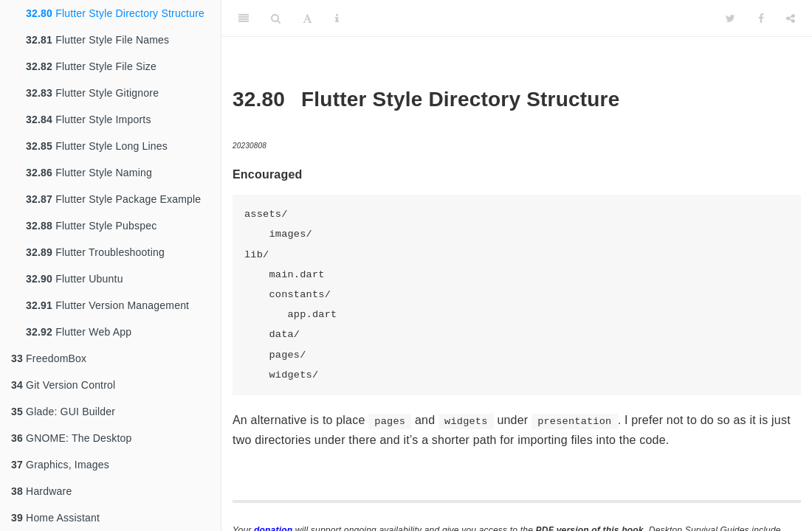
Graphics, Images (60, 465)
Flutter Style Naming (89, 173)
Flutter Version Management (107, 305)
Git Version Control (63, 385)
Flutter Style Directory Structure (115, 13)
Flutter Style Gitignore (92, 93)
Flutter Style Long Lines (97, 146)
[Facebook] (761, 18)
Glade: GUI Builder (63, 412)
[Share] (791, 18)
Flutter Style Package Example (113, 199)
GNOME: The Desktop (71, 438)
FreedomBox (49, 358)
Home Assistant (55, 518)
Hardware (41, 491)
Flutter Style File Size (91, 66)
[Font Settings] (307, 18)
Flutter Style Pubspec (91, 226)
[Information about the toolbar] (337, 18)
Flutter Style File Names (97, 40)
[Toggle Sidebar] (244, 18)
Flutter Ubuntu (75, 279)
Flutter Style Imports (89, 119)
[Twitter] (730, 18)
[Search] (276, 18)
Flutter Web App (79, 332)
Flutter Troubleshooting (95, 252)
